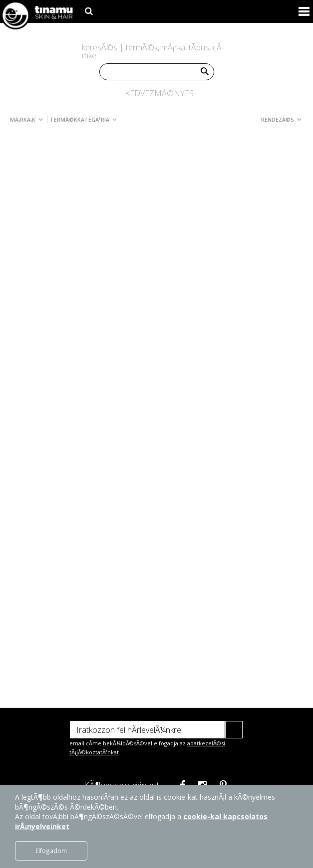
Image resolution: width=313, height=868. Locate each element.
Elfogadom (51, 851)
